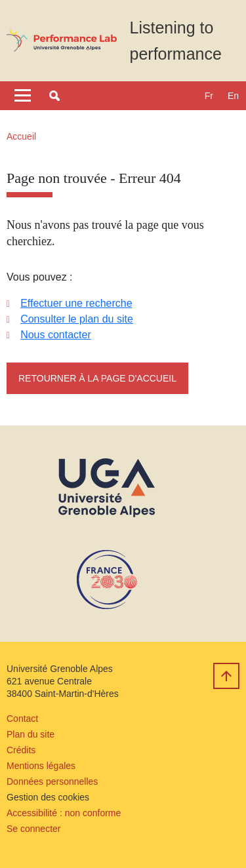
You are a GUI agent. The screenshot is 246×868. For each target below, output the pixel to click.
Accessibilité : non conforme (64, 813)
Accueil (21, 136)
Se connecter (34, 829)
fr (209, 96)
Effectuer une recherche (76, 303)
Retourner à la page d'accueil (97, 378)
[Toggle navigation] (23, 96)
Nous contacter (56, 335)
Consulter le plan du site (77, 319)
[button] (54, 96)
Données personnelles (52, 781)
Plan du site (31, 734)
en (233, 96)
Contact (22, 719)
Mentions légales (41, 766)
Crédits (21, 750)
